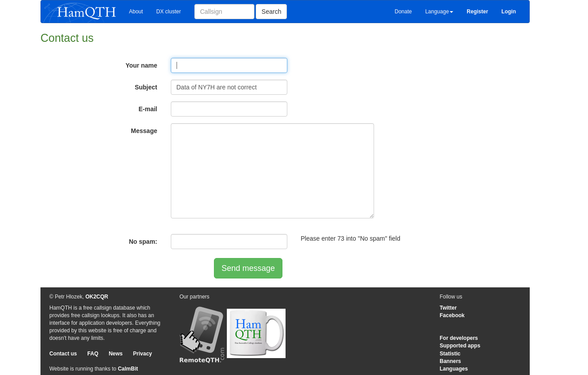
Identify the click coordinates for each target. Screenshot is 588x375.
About (136, 12)
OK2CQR (97, 297)
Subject (146, 87)
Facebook (452, 315)
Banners (451, 361)
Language (439, 12)
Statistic (450, 354)
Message (144, 131)
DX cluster (168, 12)
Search (271, 12)
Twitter (448, 308)
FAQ (93, 354)
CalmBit (128, 369)
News (115, 354)
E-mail (148, 109)
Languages (454, 369)
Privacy (143, 354)
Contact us (63, 354)
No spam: (143, 242)
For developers (459, 338)
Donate (403, 12)
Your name (141, 65)
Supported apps (460, 346)
